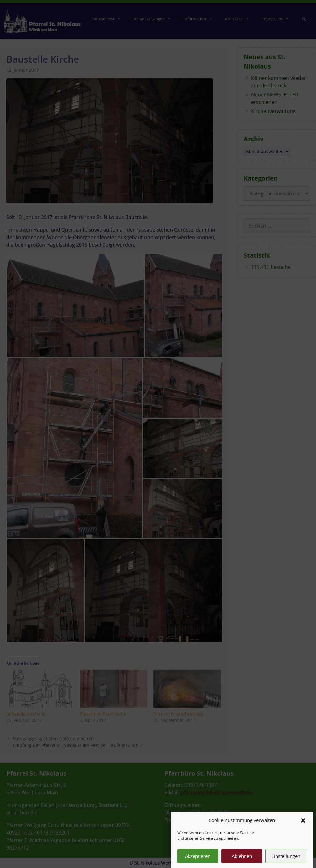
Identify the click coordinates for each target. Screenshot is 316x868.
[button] (303, 829)
